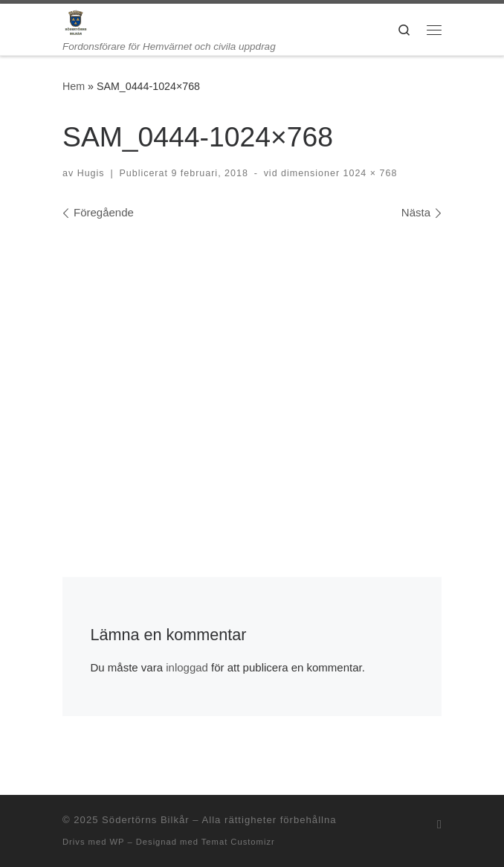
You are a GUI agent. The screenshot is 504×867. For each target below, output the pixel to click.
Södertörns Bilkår (146, 820)
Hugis (91, 173)
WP (117, 842)
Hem (74, 86)
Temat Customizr (238, 842)
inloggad (187, 667)
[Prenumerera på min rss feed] (439, 824)
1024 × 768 (368, 173)
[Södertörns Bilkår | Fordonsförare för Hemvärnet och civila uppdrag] (76, 22)
